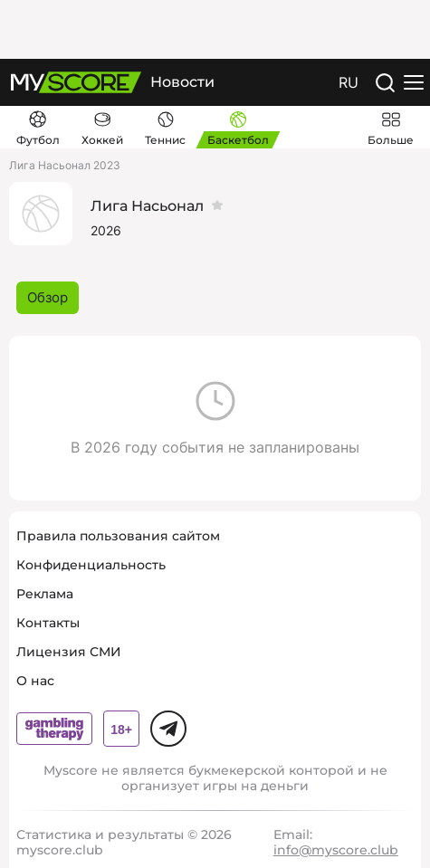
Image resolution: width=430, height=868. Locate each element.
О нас (35, 681)
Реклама (45, 594)
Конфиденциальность (91, 565)
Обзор (48, 297)
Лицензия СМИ (69, 652)
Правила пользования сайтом (118, 536)
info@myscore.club (336, 850)
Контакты (48, 623)
